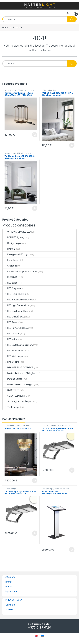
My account (11, 591)
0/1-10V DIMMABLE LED (17, 232)
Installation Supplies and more (20, 271)
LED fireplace (12, 288)
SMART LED (11, 390)
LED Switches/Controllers (18, 345)
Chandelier (9, 425)
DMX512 (9, 249)
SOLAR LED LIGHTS (15, 396)
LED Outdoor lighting (25, 90)
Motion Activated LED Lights (19, 373)
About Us (10, 577)
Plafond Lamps (12, 379)
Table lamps (11, 407)
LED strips (10, 339)
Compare (10, 605)
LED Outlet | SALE (14, 317)
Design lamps (10, 153)
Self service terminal (55, 490)
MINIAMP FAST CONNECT (18, 367)
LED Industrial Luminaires (17, 300)
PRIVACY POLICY (14, 600)
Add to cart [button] (35, 135)
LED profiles (11, 333)
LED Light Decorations (16, 305)
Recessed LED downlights (18, 384)
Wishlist (9, 610)
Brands (9, 582)
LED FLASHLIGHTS (14, 294)
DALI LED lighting (13, 237)
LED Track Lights (13, 351)
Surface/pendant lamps (17, 401)
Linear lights (11, 362)
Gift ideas (10, 266)
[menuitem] (37, 636)
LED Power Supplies (15, 328)
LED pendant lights (50, 90)
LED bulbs (10, 283)
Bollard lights (10, 90)
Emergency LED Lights (16, 254)
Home (5, 27)
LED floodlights (63, 425)
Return (9, 587)
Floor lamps (11, 260)
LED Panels (11, 322)
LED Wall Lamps (24, 153)
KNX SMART (11, 277)
